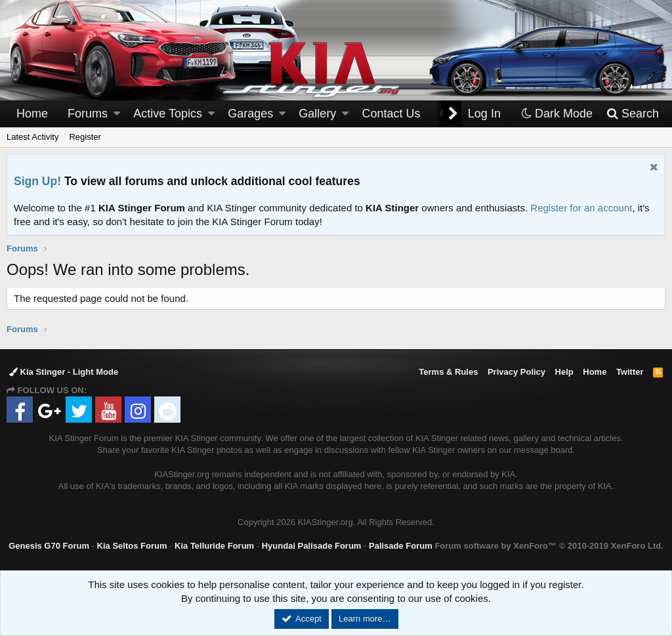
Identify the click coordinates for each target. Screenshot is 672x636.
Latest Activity (32, 137)
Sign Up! (37, 181)
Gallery (317, 114)
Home (32, 114)
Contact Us (391, 114)
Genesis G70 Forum (49, 546)
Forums (88, 114)
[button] (117, 114)
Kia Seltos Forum (132, 546)
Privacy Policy (516, 372)
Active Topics (168, 114)
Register (85, 137)
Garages (250, 114)
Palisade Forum (401, 546)
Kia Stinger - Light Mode (64, 372)
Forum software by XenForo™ (549, 546)
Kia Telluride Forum (214, 546)
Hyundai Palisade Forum (312, 546)
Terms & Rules (448, 372)
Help (564, 372)
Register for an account (581, 208)
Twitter (630, 372)
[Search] (632, 114)
